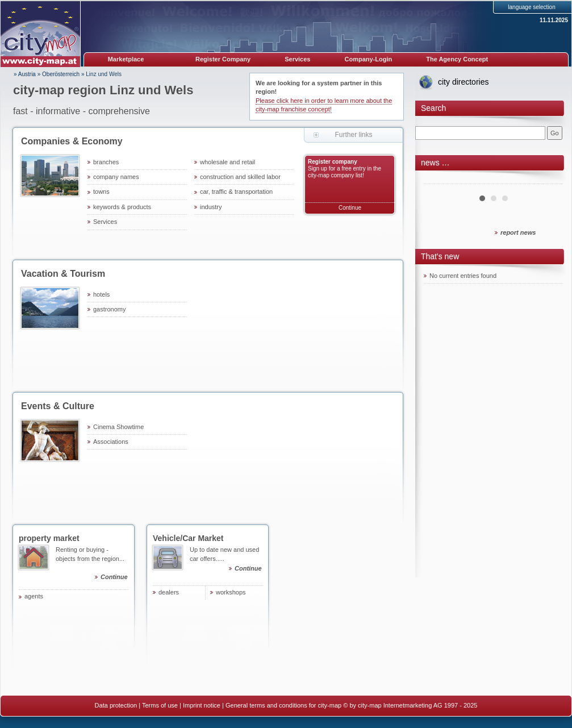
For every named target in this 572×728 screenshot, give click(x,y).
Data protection (116, 705)
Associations (111, 442)
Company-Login (368, 59)
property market (49, 538)
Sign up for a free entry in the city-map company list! (345, 172)
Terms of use (160, 705)
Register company (333, 162)
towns (101, 192)
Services (297, 59)
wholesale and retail (227, 162)
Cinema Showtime (118, 427)
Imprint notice (202, 705)
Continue (350, 208)
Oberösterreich (61, 74)
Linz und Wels (104, 74)
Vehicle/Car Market (188, 538)
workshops (231, 592)
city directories (463, 82)
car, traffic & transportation (236, 192)
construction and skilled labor (240, 177)
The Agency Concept (457, 59)
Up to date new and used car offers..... (226, 561)
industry (211, 207)
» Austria (25, 74)
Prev (439, 180)
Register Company (223, 59)
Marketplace (126, 59)
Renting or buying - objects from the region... (92, 565)
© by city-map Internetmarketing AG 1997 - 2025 (410, 705)
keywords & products (122, 207)
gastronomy (109, 309)
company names (116, 177)
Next (548, 180)
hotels (101, 294)
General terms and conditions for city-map (283, 705)
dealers (169, 592)
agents (34, 596)
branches (106, 162)
